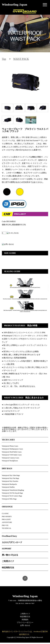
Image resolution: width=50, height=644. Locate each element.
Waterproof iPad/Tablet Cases (12, 452)
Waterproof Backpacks (9, 484)
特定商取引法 (8, 568)
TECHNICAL (7, 528)
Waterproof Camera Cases (11, 458)
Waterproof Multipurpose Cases (12, 449)
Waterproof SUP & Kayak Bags (12, 493)
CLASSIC (5, 513)
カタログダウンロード (12, 542)
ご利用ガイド (8, 561)
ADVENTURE (7, 522)
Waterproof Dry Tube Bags (11, 475)
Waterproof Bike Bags (9, 499)
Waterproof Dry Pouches (10, 481)
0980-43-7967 (30, 603)
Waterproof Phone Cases (10, 446)
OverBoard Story (9, 536)
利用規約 (25, 620)
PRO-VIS (5, 525)
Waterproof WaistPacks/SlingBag (13, 490)
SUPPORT (7, 549)
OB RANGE (7, 507)
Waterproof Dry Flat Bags (10, 478)
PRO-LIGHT (6, 519)
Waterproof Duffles (8, 487)
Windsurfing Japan (14, 5)
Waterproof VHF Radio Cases (12, 455)
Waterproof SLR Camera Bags (12, 496)
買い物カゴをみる (10, 555)
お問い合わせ (25, 625)
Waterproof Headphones (10, 461)
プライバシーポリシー (25, 622)
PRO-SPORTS (7, 516)
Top (4, 59)
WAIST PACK (21, 59)
